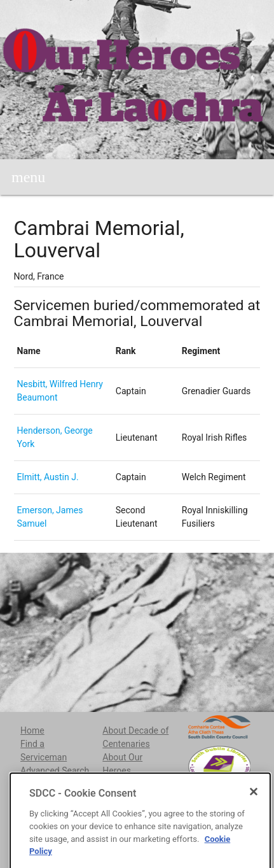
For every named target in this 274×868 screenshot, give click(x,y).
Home (32, 730)
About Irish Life (132, 784)
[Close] (254, 804)
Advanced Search (55, 771)
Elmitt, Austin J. (48, 477)
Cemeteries (43, 784)
